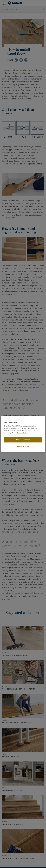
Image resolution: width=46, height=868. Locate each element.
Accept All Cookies (23, 440)
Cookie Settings (23, 446)
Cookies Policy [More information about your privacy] (22, 433)
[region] (23, 434)
